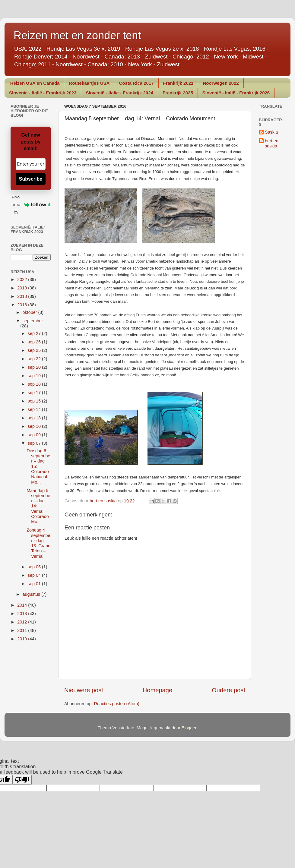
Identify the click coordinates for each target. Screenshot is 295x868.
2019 (23, 288)
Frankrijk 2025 (178, 93)
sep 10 (35, 426)
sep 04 (35, 575)
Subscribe (31, 179)
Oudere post (228, 690)
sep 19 (35, 376)
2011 (23, 630)
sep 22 (35, 359)
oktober (30, 312)
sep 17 (35, 393)
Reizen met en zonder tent (77, 35)
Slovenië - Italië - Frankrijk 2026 (236, 93)
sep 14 (35, 409)
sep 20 (35, 367)
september (33, 321)
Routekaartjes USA (89, 83)
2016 (23, 305)
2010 (23, 639)
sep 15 (35, 401)
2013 (23, 614)
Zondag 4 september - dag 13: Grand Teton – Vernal (38, 543)
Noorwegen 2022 (221, 83)
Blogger (189, 728)
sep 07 (35, 443)
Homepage (158, 690)
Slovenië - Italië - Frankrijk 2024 (119, 93)
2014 (23, 605)
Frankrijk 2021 (178, 83)
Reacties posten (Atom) (116, 704)
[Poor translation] (22, 780)
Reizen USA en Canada (35, 83)
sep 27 (35, 333)
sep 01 (35, 584)
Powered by (31, 204)
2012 (23, 622)
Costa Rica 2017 (136, 83)
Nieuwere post (84, 690)
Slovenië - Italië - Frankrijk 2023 (43, 93)
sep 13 (35, 418)
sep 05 (35, 567)
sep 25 (35, 350)
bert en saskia (272, 143)
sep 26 (35, 342)
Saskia (271, 132)
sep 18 (35, 384)
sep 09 (35, 435)
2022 (23, 279)
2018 (23, 296)
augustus (32, 594)
